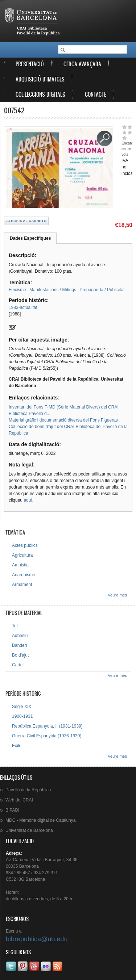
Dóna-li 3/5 (124, 132)
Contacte (96, 94)
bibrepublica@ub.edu (37, 939)
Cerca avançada (82, 64)
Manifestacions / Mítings (53, 290)
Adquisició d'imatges (40, 79)
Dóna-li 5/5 (124, 138)
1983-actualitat (23, 307)
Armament (22, 585)
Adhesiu (20, 636)
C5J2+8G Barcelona (25, 879)
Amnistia (20, 565)
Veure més (117, 595)
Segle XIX (22, 707)
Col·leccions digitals (40, 94)
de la (28, 790)
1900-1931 (22, 716)
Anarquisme (24, 575)
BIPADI (12, 810)
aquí (28, 500)
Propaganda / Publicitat (102, 290)
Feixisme (17, 290)
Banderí (20, 645)
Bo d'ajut (20, 655)
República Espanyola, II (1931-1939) (47, 726)
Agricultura (22, 555)
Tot (15, 626)
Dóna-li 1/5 (124, 127)
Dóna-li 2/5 (130, 127)
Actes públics (25, 545)
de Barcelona (29, 830)
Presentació (30, 64)
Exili (16, 746)
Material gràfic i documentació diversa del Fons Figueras (63, 420)
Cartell (18, 665)
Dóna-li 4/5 (130, 132)
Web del (19, 800)
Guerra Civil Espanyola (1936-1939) (47, 736)
